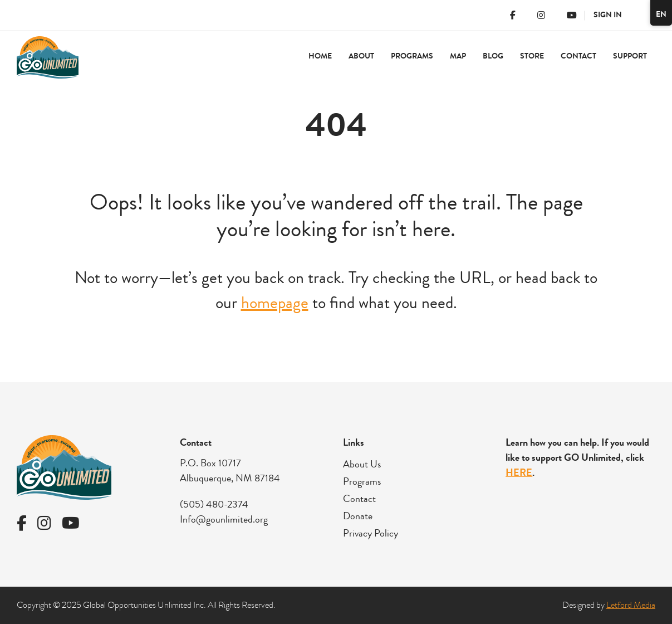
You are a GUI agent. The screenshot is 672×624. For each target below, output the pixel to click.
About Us (362, 464)
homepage (275, 303)
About (361, 56)
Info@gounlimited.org (224, 519)
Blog (493, 56)
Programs (412, 56)
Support (630, 56)
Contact (578, 56)
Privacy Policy (371, 533)
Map (458, 56)
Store (532, 56)
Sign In (608, 15)
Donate (358, 516)
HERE (519, 472)
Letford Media (631, 605)
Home (320, 56)
